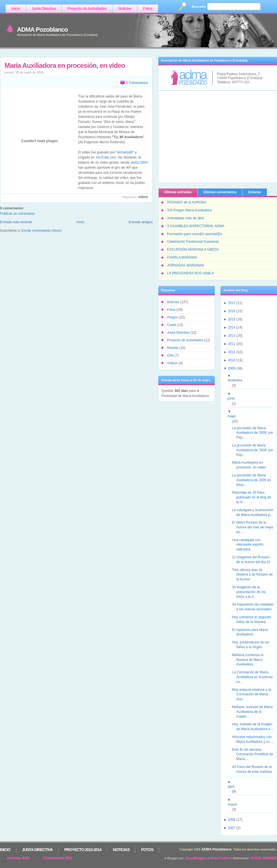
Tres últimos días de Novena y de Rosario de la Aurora (255, 575)
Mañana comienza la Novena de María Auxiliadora (250, 660)
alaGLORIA (139, 162)
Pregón (173, 317)
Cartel (172, 325)
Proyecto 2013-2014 (83, 850)
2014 (232, 327)
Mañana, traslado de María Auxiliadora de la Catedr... (254, 712)
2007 (232, 828)
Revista (173, 348)
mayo (234, 416)
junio (233, 398)
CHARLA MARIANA (182, 257)
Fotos (148, 8)
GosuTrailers (220, 858)
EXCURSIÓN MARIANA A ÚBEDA (193, 249)
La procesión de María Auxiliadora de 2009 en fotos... (254, 480)
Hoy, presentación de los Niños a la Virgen (253, 645)
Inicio (16, 8)
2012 (232, 344)
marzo (234, 804)
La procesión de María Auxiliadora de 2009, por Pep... (255, 433)
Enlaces (255, 192)
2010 (232, 360)
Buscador (199, 6)
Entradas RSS (18, 858)
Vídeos (143, 197)
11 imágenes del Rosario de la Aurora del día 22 (253, 560)
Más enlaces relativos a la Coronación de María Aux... (254, 695)
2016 (232, 311)
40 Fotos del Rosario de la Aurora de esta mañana (254, 769)
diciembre (237, 380)
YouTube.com (106, 157)
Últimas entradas (178, 192)
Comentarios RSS (58, 858)
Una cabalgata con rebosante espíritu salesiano (250, 545)
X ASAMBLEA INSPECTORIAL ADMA (196, 226)
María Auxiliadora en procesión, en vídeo (65, 65)
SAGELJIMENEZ (264, 858)
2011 (232, 352)
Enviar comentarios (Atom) (42, 231)
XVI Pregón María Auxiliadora (189, 210)
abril (233, 787)
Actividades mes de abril (185, 218)
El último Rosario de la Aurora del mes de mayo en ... (255, 527)
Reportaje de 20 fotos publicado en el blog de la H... (254, 497)
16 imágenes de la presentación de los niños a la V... (251, 592)
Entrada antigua (141, 222)
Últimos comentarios (220, 192)
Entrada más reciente (16, 222)
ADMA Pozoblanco (42, 30)
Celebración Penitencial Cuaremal (193, 242)
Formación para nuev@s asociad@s (194, 234)
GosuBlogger (196, 858)
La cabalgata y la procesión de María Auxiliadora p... (255, 512)
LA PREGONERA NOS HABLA (190, 273)
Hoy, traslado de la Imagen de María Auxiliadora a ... (255, 727)
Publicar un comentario (17, 214)
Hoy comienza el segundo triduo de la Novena (254, 619)
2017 (232, 303)
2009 (232, 368)
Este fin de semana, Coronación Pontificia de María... (255, 754)
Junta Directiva (44, 8)
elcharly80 (125, 152)
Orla (171, 355)
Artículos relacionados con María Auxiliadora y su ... (255, 739)
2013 (232, 336)
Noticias (125, 8)
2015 (232, 319)
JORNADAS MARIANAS (186, 265)
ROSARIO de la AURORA (187, 202)
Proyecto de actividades (186, 340)
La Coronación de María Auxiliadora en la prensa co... (255, 677)
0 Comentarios (137, 83)
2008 (232, 820)
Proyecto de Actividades (87, 8)
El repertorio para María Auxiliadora (252, 632)
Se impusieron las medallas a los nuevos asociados (255, 607)
